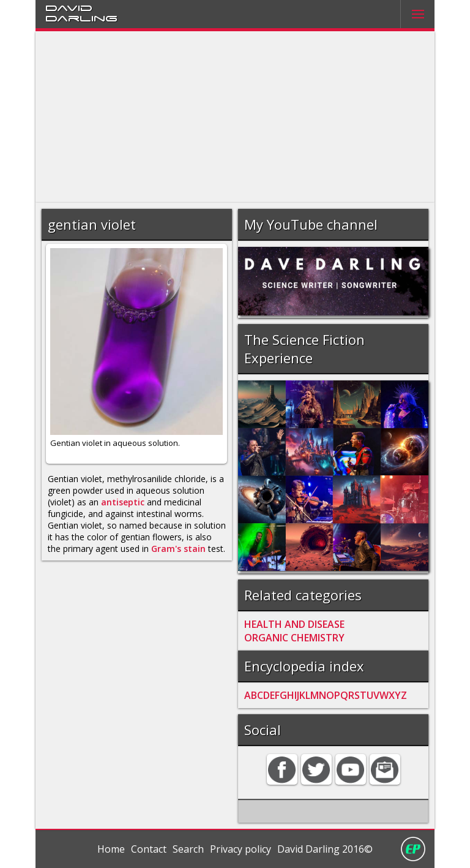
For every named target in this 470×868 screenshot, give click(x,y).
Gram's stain (178, 549)
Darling (81, 18)
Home (111, 849)
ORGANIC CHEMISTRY (294, 638)
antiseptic (123, 502)
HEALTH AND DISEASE (294, 624)
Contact (149, 849)
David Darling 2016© (325, 849)
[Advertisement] (235, 117)
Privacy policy (241, 849)
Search (188, 849)
